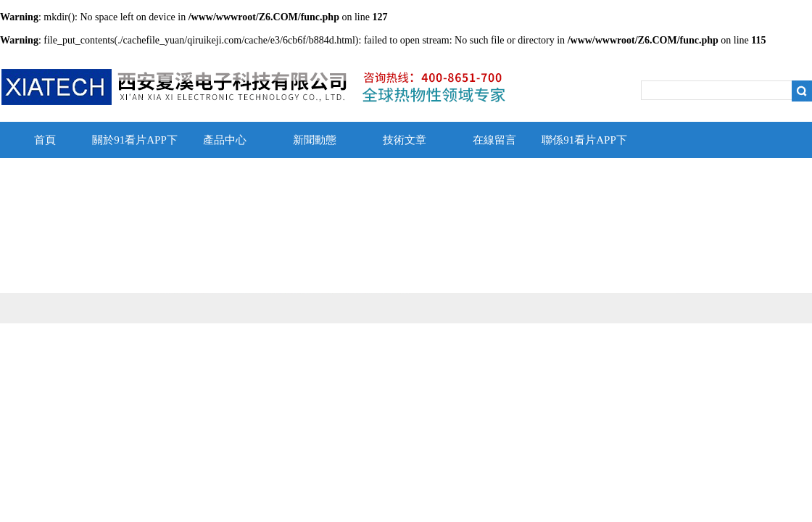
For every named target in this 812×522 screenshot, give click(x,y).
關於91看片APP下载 (135, 146)
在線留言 (494, 140)
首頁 (45, 140)
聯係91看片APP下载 (584, 146)
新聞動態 (315, 140)
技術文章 (405, 140)
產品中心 (225, 140)
